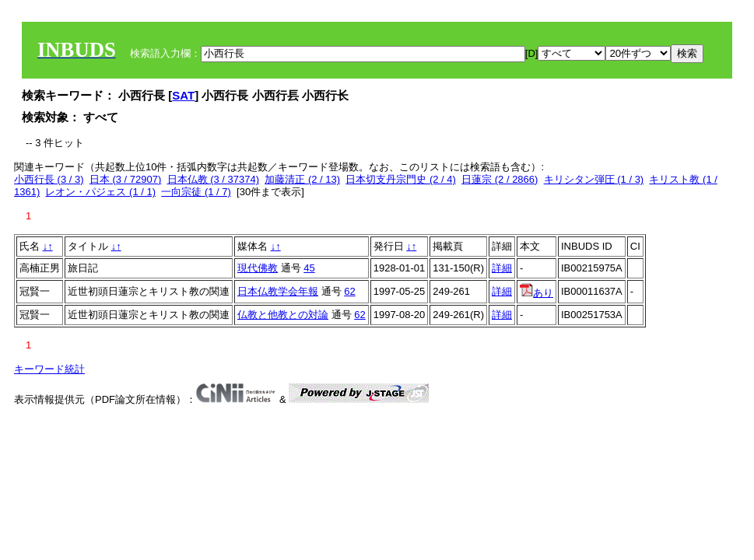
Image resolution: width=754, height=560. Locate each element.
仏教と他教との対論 (283, 315)
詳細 (502, 268)
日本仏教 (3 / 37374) (214, 179)
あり (537, 293)
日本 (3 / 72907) (126, 179)
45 (309, 268)
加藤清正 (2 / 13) (302, 179)
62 (349, 291)
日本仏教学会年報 (278, 291)
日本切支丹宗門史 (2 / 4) (401, 179)
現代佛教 (258, 268)
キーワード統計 (49, 369)
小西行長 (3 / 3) (49, 179)
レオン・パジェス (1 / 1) (100, 192)
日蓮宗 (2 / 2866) (500, 179)
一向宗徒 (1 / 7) (196, 192)
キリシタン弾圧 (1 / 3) (594, 179)
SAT (183, 95)
